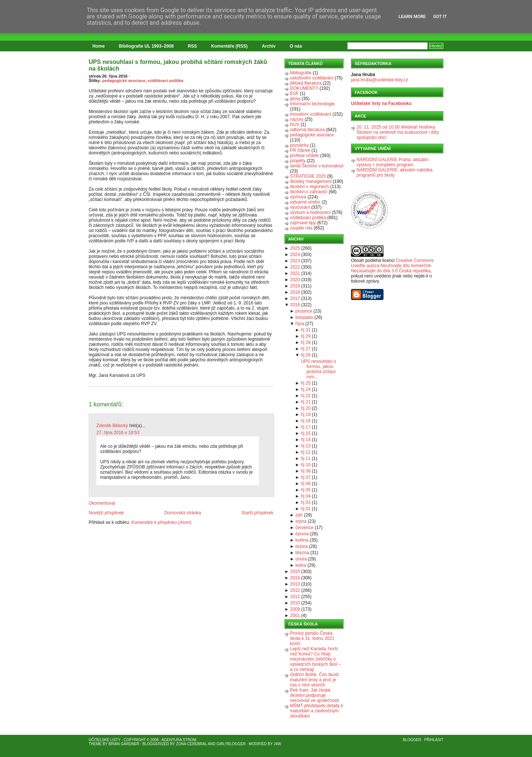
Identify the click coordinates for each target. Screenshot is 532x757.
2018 (295, 292)
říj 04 (306, 496)
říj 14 (306, 440)
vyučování (300, 207)
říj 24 (306, 389)
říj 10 (306, 465)
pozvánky (299, 145)
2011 (295, 597)
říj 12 (306, 452)
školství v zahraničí (309, 192)
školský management (311, 181)
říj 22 (306, 396)
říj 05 (306, 490)
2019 (295, 286)
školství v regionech (309, 187)
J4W (277, 744)
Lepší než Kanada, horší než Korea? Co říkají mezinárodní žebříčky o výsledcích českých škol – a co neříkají (315, 659)
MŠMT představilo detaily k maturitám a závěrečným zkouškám (317, 711)
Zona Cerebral (191, 744)
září (299, 515)
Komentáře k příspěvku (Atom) (161, 522)
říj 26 (306, 355)
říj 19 (306, 415)
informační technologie (312, 104)
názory (297, 119)
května (302, 540)
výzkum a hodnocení (310, 212)
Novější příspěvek (106, 513)
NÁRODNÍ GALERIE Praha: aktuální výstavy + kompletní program (393, 162)
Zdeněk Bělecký (112, 426)
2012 (295, 590)
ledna (301, 565)
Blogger (412, 740)
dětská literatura (306, 83)
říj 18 (306, 421)
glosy (295, 99)
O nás (296, 46)
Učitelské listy (105, 740)
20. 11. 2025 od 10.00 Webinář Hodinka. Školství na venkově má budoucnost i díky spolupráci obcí (398, 132)
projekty (298, 161)
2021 (295, 273)
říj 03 (306, 502)
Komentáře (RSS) (230, 46)
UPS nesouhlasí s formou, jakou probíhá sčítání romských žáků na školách (178, 65)
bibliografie (301, 73)
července (305, 528)
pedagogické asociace (124, 81)
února (301, 559)
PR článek (300, 150)
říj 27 (306, 349)
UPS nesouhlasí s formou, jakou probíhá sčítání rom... (318, 369)
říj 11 (306, 458)
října (300, 324)
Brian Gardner (124, 744)
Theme (95, 744)
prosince (304, 311)
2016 (295, 305)
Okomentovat (102, 503)
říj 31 (306, 330)
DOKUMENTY (304, 88)
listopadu (304, 317)
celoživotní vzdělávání (312, 78)
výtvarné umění (305, 202)
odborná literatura (307, 130)
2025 (295, 248)
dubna (302, 546)
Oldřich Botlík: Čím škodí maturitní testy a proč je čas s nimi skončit (314, 680)
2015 (295, 572)
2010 (295, 603)
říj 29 (306, 336)
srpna (301, 521)
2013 (295, 584)
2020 (295, 280)
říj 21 (306, 402)
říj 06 (306, 484)
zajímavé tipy (303, 223)
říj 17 (306, 427)
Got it (440, 17)
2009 (295, 609)
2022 (295, 267)
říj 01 (306, 509)
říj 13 (306, 446)
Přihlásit (434, 740)
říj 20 (306, 408)
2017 (295, 299)
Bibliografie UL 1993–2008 (146, 46)
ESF (294, 93)
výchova (298, 197)
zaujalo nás (301, 228)
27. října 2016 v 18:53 (118, 433)
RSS (193, 46)
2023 (295, 261)
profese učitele (304, 156)
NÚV (295, 125)
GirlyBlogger (231, 744)
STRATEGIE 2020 (308, 176)
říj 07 (306, 477)
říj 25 (306, 383)
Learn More (412, 17)
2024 (295, 255)
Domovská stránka (183, 513)
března (302, 553)
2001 (295, 616)
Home (98, 46)
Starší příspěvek (257, 513)
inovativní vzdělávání (311, 114)
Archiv (269, 46)
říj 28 (306, 342)
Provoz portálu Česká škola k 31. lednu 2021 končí (312, 638)
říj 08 (306, 471)
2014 (295, 578)
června (302, 534)
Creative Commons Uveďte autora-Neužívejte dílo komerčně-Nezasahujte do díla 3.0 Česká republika (392, 266)
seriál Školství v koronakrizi (317, 166)
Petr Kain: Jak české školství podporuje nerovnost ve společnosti (314, 695)
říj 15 (306, 433)
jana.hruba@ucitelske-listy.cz (380, 80)
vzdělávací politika (166, 81)
